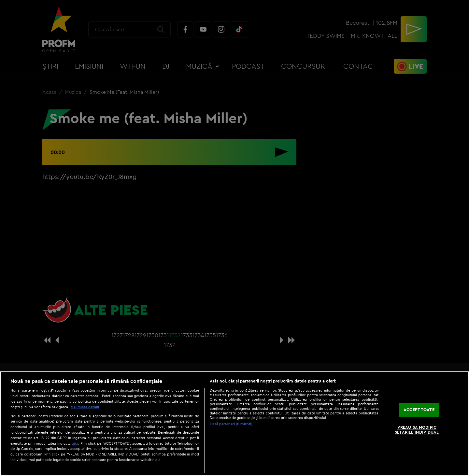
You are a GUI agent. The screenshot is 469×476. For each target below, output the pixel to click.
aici (75, 443)
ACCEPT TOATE (419, 410)
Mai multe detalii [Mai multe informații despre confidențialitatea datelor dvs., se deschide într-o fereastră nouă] (85, 407)
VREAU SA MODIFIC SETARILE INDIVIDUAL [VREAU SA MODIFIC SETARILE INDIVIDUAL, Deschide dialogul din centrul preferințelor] (417, 430)
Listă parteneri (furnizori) (231, 424)
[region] (234, 424)
